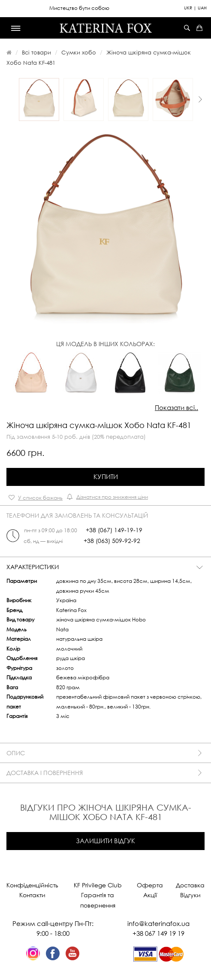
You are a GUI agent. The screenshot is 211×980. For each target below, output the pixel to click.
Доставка (190, 885)
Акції (150, 895)
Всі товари (36, 52)
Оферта (150, 885)
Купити (106, 476)
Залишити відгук (105, 841)
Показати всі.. (176, 407)
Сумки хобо (79, 52)
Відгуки (190, 895)
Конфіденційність (32, 885)
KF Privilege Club (98, 885)
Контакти (32, 895)
